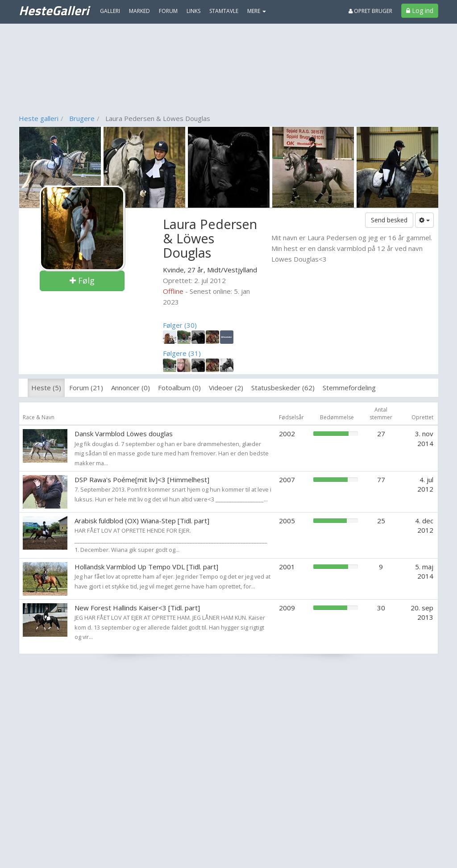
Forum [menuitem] (168, 11)
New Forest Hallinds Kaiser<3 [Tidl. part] (137, 608)
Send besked (389, 220)
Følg (82, 280)
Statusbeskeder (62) (283, 388)
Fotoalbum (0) (179, 388)
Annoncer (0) (131, 388)
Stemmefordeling (349, 388)
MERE (257, 11)
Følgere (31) (182, 353)
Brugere (82, 118)
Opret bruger (370, 11)
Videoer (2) (226, 388)
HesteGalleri (54, 10)
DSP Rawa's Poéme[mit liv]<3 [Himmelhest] (142, 480)
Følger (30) (180, 325)
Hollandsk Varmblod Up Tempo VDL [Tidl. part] (146, 567)
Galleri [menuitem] (110, 11)
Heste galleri (39, 118)
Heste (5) (46, 388)
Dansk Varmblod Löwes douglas (124, 434)
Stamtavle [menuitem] (224, 11)
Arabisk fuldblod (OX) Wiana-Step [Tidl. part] (142, 521)
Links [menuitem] (193, 11)
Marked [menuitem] (139, 11)
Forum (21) (86, 388)
